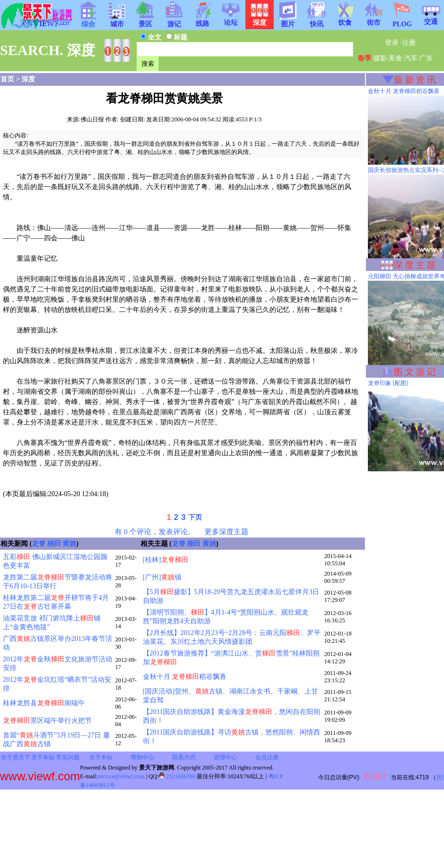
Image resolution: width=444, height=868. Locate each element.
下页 (195, 517)
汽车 (411, 58)
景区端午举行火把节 (47, 721)
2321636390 (177, 776)
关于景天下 (16, 757)
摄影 (380, 58)
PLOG (402, 21)
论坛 (231, 19)
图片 (288, 21)
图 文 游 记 (415, 372)
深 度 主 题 (415, 265)
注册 (409, 43)
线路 (202, 20)
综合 (88, 21)
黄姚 (69, 544)
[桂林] (166, 560)
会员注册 (267, 757)
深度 (28, 79)
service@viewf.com (121, 776)
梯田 (54, 544)
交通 (431, 19)
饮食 (345, 19)
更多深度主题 (226, 531)
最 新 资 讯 (415, 80)
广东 (426, 58)
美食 (395, 58)
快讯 (317, 21)
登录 (392, 43)
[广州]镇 (162, 577)
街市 (374, 19)
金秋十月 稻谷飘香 (185, 677)
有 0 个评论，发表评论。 (155, 531)
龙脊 (39, 544)
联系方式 (184, 757)
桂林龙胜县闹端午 (44, 703)
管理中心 (225, 757)
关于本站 (43, 757)
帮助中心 (142, 757)
